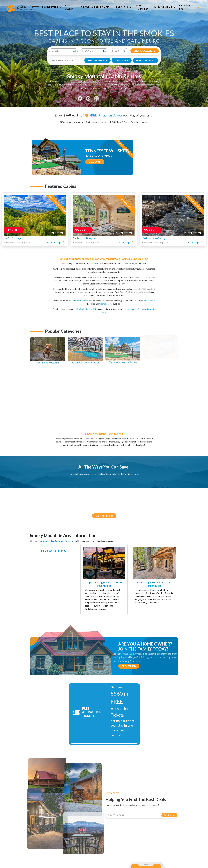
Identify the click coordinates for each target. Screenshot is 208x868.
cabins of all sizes (78, 298)
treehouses (104, 301)
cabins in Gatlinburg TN (85, 307)
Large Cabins (70, 7)
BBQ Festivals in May (54, 550)
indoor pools (149, 298)
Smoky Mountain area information (59, 541)
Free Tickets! (142, 7)
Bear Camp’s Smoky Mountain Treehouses (154, 584)
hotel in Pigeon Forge (73, 82)
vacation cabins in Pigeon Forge (86, 79)
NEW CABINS (122, 60)
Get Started (129, 666)
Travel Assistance (95, 7)
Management (163, 7)
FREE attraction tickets (103, 113)
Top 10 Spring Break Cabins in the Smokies (104, 584)
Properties (50, 7)
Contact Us (186, 7)
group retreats (102, 85)
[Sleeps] (119, 51)
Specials (123, 7)
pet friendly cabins (127, 82)
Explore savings (107, 516)
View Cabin (116, 167)
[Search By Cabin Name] (67, 60)
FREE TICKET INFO (145, 60)
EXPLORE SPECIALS (97, 60)
